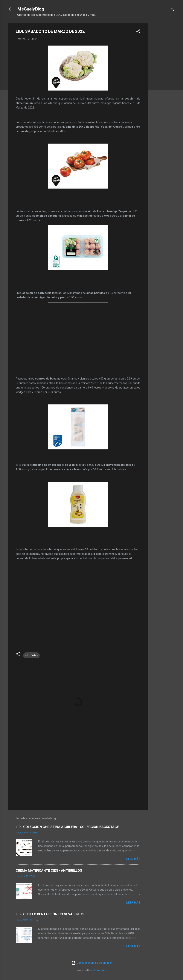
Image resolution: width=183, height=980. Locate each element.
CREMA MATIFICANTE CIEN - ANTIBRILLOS (49, 870)
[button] (138, 32)
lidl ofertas (31, 655)
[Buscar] (173, 10)
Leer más (133, 859)
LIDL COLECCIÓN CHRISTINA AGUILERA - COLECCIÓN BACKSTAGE (67, 827)
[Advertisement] (163, 80)
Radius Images (100, 970)
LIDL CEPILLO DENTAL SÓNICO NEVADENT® (50, 914)
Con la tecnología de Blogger (92, 963)
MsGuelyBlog (31, 9)
